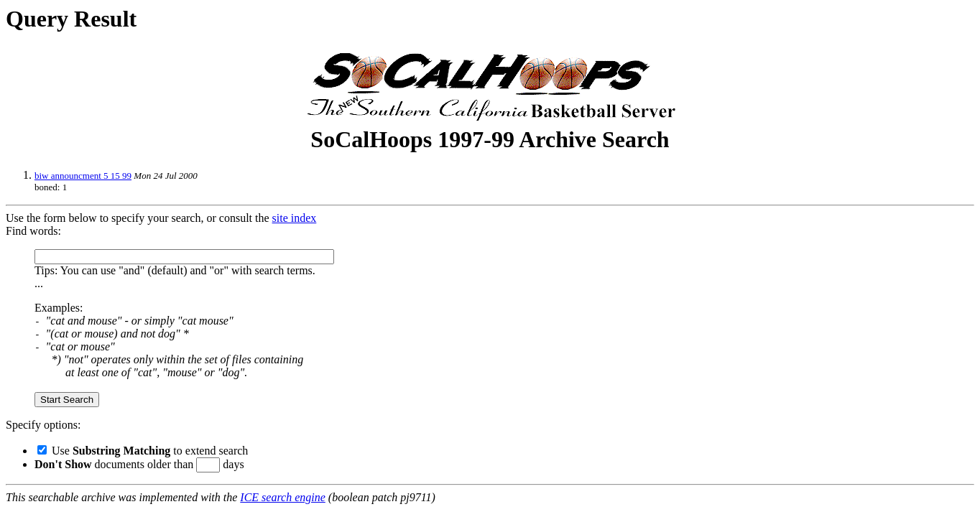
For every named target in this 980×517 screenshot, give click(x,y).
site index (295, 218)
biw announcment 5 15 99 (83, 176)
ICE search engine (282, 497)
